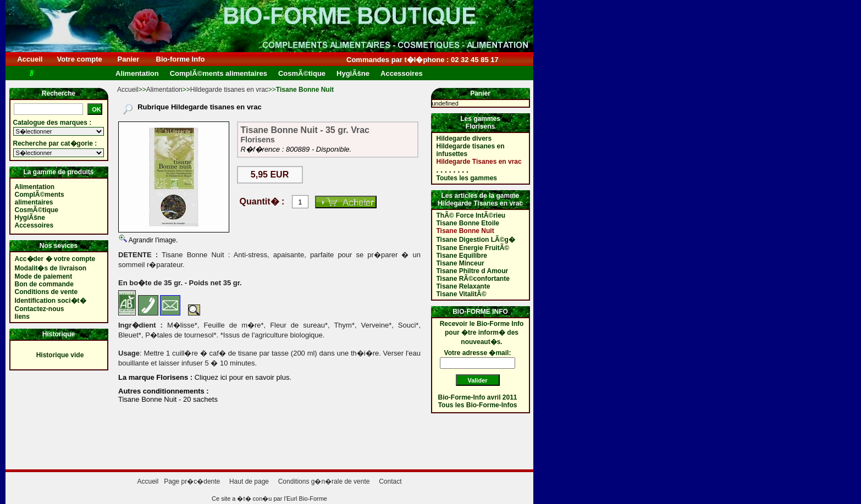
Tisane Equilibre (462, 256)
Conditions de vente (46, 292)
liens (22, 317)
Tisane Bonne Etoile (468, 223)
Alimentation (164, 90)
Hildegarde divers (464, 139)
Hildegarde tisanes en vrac (229, 90)
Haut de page (249, 481)
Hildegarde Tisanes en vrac (479, 162)
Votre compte (79, 59)
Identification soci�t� (51, 301)
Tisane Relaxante (463, 286)
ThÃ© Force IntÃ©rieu (471, 215)
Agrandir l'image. (152, 240)
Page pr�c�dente (192, 481)
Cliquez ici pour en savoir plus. (242, 377)
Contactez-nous (40, 309)
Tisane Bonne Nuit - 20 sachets (168, 399)
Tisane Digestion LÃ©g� (476, 240)
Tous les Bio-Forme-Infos (478, 405)
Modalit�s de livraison (51, 268)
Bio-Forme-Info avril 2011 (478, 397)
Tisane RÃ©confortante (473, 279)
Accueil (30, 59)
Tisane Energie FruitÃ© (473, 248)
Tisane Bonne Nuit (465, 231)
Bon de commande (44, 284)
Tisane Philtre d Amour (473, 271)
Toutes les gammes (467, 178)
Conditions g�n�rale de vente (324, 481)
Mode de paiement (44, 276)
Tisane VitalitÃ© (462, 294)
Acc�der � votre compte (55, 259)
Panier (128, 59)
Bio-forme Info (180, 59)
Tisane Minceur (460, 263)
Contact (390, 481)
